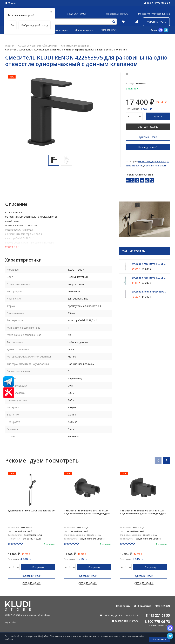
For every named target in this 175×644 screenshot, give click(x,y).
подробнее (12, 247)
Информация (84, 30)
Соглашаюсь (160, 639)
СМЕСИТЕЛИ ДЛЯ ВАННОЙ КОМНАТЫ (38, 46)
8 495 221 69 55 (76, 14)
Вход (150, 3)
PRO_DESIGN (109, 30)
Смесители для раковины (75, 46)
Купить (158, 116)
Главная (10, 46)
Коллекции (61, 30)
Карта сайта (11, 622)
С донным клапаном (155, 166)
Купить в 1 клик (148, 137)
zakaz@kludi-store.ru (117, 14)
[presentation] (158, 460)
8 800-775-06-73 (157, 622)
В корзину (38, 567)
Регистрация (163, 3)
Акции (154, 30)
